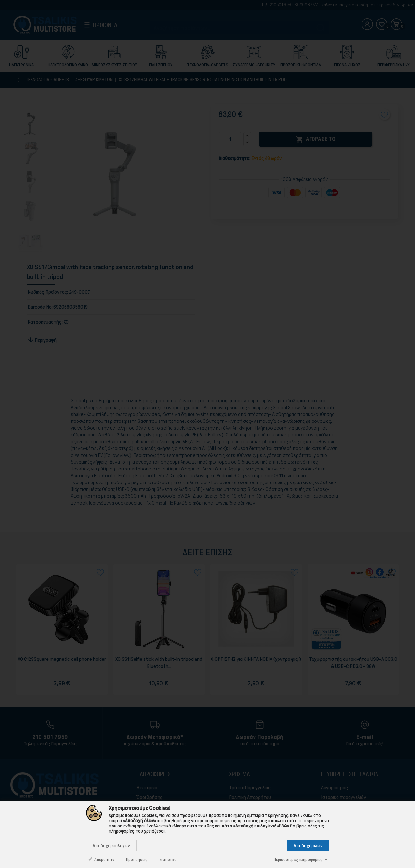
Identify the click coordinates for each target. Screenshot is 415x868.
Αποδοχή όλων (308, 846)
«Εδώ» (283, 826)
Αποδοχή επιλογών (111, 846)
